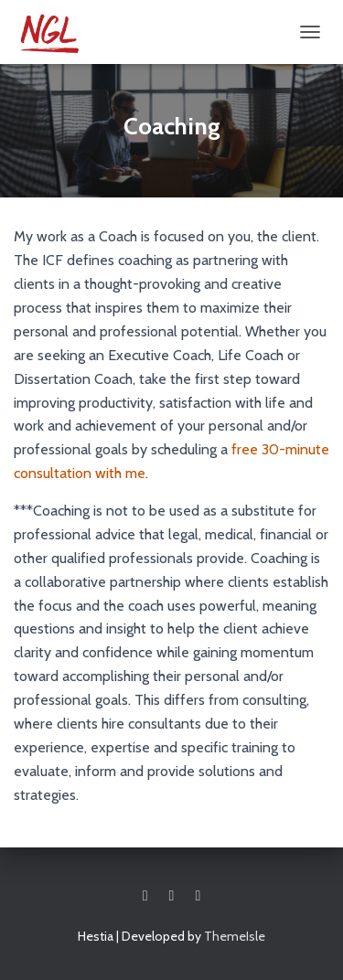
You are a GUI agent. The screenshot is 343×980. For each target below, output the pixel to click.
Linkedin (198, 896)
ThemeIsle (235, 936)
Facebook (145, 896)
